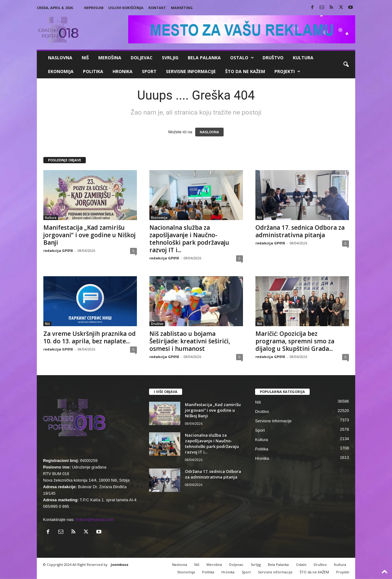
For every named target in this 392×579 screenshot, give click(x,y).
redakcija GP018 (58, 250)
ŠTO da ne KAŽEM (245, 71)
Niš (85, 58)
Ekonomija (61, 71)
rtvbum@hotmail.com (95, 520)
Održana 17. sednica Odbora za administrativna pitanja (300, 231)
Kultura (303, 58)
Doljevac (142, 58)
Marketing (182, 8)
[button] (346, 65)
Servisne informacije (191, 71)
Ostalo (242, 58)
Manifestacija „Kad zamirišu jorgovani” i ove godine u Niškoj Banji (90, 235)
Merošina (110, 58)
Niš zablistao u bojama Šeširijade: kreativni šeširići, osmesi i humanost (190, 341)
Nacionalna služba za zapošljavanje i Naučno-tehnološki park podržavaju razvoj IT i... (189, 239)
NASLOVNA (210, 132)
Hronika (123, 71)
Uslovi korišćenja (126, 8)
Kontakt (157, 8)
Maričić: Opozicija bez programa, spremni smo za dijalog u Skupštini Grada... (295, 341)
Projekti (287, 71)
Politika (93, 71)
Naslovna (60, 58)
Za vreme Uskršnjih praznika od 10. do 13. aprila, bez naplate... (90, 337)
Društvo (273, 58)
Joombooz (120, 564)
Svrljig (170, 58)
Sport (149, 71)
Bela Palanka (204, 58)
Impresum (94, 8)
